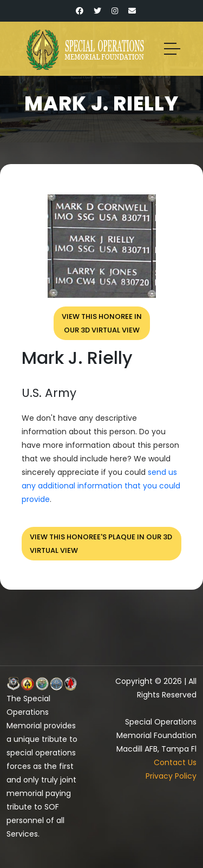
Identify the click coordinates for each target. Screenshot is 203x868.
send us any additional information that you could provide (101, 486)
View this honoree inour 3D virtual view (102, 323)
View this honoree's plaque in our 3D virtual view (101, 544)
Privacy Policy (171, 776)
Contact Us (175, 762)
